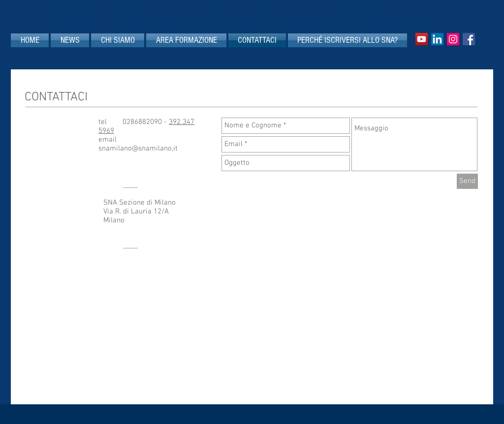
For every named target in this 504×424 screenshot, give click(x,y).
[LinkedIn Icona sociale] (437, 39)
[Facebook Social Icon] (469, 39)
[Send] (467, 181)
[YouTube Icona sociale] (422, 39)
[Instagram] (453, 39)
